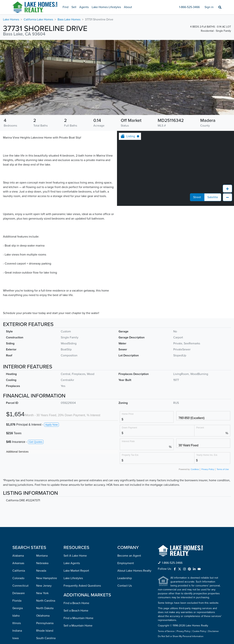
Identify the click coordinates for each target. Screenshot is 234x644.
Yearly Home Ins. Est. (207, 455)
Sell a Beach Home (76, 611)
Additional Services (17, 452)
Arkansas (18, 563)
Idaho (16, 616)
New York (42, 593)
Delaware (19, 593)
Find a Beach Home (76, 603)
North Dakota (45, 608)
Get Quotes (36, 442)
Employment (126, 563)
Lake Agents (72, 563)
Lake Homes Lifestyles (106, 7)
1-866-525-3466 (189, 7)
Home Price (128, 414)
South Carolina (46, 638)
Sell (74, 7)
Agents (84, 7)
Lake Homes (11, 19)
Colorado (18, 578)
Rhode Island (45, 631)
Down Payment (129, 428)
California (19, 571)
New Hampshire (47, 578)
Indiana (17, 631)
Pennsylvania (45, 623)
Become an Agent (129, 556)
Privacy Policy (208, 469)
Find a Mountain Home (78, 618)
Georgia (18, 608)
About (128, 7)
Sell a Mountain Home (78, 626)
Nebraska (42, 563)
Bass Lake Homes (69, 19)
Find (66, 7)
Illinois (17, 623)
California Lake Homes (38, 19)
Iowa (15, 638)
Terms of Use (223, 469)
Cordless (195, 469)
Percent (200, 428)
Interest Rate (128, 441)
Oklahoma (43, 616)
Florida (17, 601)
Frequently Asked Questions (82, 586)
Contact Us (125, 586)
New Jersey (44, 586)
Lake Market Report (76, 571)
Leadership (125, 578)
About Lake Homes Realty (134, 571)
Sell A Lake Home (75, 556)
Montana (42, 556)
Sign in (209, 7)
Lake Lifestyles (73, 578)
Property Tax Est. (130, 455)
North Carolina (46, 601)
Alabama (18, 556)
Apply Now (51, 425)
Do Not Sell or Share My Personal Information (181, 637)
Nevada (41, 571)
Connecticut (20, 586)
